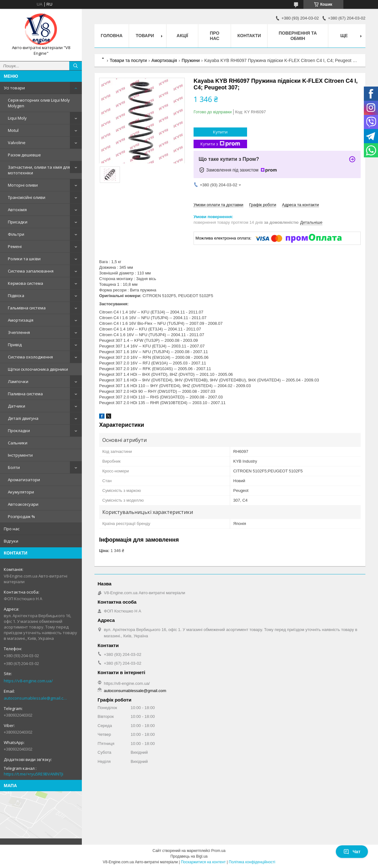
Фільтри (16, 234)
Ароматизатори (24, 480)
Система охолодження (30, 357)
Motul (13, 130)
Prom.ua (218, 851)
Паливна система (25, 394)
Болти (14, 467)
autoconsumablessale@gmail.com (36, 698)
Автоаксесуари (23, 504)
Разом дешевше (24, 155)
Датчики (17, 406)
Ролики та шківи (24, 259)
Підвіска (16, 296)
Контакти (249, 36)
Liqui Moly (17, 118)
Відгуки (11, 541)
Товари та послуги (128, 60)
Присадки (18, 222)
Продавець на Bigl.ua (189, 856)
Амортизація (21, 320)
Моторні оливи (23, 185)
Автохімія (17, 210)
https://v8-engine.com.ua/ (28, 681)
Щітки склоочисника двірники (38, 369)
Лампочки (18, 381)
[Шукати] (76, 66)
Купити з (220, 144)
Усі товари (14, 88)
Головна (112, 36)
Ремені (15, 246)
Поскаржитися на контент (203, 862)
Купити (220, 132)
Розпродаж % (21, 516)
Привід (15, 345)
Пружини (191, 60)
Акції (182, 36)
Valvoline (17, 143)
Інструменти (20, 455)
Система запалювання (31, 271)
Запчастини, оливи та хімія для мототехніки (39, 170)
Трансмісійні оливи (27, 197)
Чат (352, 852)
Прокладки (19, 431)
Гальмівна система (27, 308)
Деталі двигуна (23, 418)
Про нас (12, 529)
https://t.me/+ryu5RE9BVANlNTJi (34, 774)
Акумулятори (21, 492)
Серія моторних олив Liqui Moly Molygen (39, 103)
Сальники (18, 443)
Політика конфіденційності (252, 862)
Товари (145, 36)
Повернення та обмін (298, 36)
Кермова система (25, 283)
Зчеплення (19, 332)
